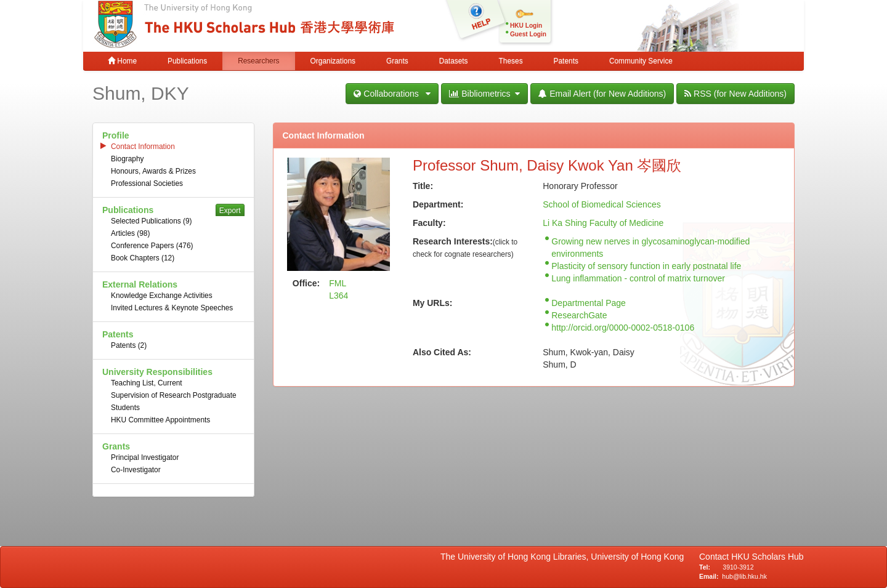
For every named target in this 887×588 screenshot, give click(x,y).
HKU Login (526, 26)
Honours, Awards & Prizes (153, 171)
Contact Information (143, 147)
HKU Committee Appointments (160, 420)
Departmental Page (589, 303)
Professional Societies (147, 183)
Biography (128, 159)
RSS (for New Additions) (735, 94)
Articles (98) (130, 233)
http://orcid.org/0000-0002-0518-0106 (623, 328)
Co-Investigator (136, 470)
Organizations (333, 61)
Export (230, 211)
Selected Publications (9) (152, 221)
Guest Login (528, 34)
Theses (511, 61)
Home (122, 61)
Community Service (641, 61)
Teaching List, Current (147, 383)
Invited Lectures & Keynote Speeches (172, 308)
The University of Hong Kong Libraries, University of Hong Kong (565, 557)
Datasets (454, 61)
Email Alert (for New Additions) (602, 94)
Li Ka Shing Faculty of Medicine (603, 223)
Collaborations (392, 94)
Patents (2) (129, 345)
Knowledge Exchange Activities (162, 296)
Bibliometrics (484, 94)
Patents (566, 61)
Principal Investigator (145, 457)
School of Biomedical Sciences (601, 204)
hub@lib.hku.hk (744, 576)
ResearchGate (579, 315)
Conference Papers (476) (152, 246)
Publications (187, 61)
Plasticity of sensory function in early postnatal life (646, 266)
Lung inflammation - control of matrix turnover (638, 278)
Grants (397, 61)
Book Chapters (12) (143, 258)
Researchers (258, 61)
